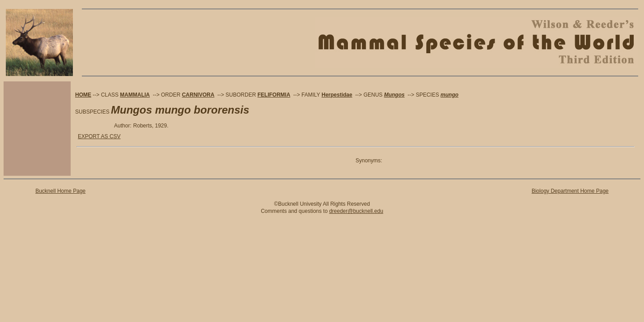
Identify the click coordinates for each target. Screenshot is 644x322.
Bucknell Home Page (60, 191)
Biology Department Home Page (570, 191)
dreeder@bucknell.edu (356, 211)
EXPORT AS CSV (99, 136)
